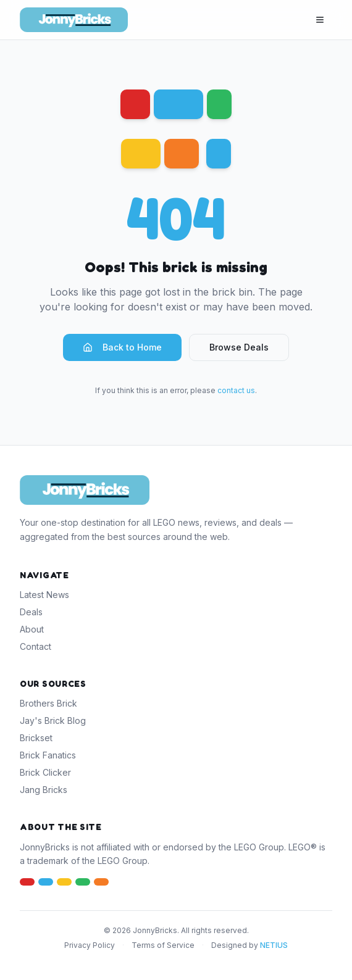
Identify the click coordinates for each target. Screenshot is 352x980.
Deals (31, 612)
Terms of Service (163, 945)
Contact (36, 646)
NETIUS (274, 945)
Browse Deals (239, 347)
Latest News (44, 595)
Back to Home (122, 347)
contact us (236, 390)
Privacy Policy (90, 945)
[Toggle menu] (320, 20)
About (32, 629)
